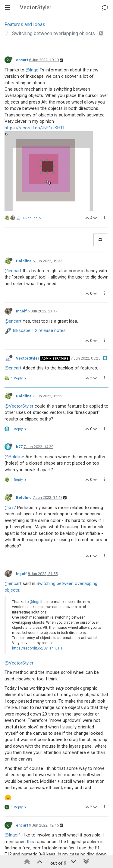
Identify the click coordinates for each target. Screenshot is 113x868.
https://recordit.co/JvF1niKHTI (34, 128)
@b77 (10, 434)
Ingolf (21, 238)
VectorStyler (28, 284)
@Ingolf (33, 70)
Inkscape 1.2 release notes (39, 257)
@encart (13, 197)
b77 (19, 373)
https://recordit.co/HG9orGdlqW (36, 800)
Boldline (24, 187)
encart (22, 60)
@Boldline (14, 383)
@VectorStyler (19, 332)
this (30, 768)
